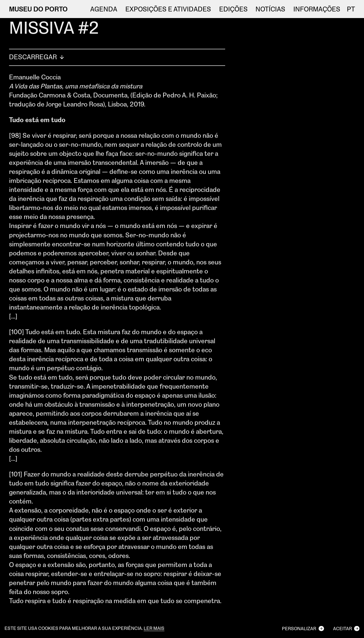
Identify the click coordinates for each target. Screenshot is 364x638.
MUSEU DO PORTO (38, 9)
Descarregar (37, 57)
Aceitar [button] (343, 628)
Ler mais (154, 628)
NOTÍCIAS (270, 9)
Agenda (104, 9)
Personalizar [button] (299, 628)
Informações (317, 9)
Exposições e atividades (168, 9)
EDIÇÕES (233, 9)
